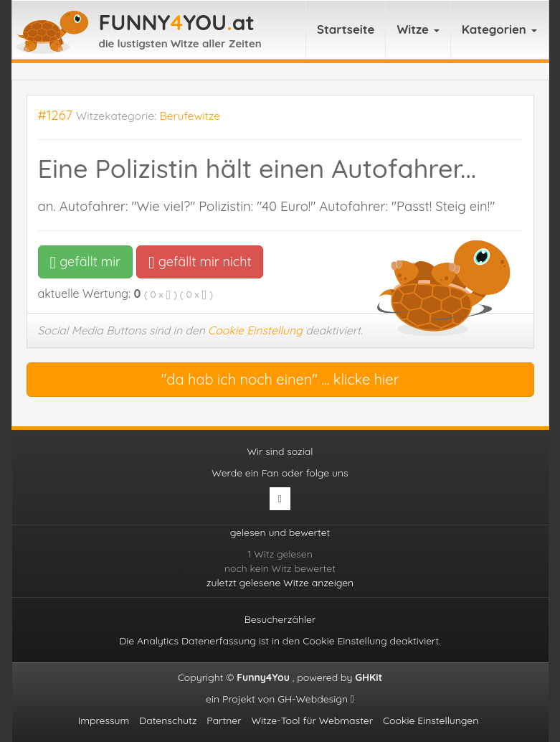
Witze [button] (418, 29)
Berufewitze (190, 116)
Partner (224, 720)
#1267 (56, 115)
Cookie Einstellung (255, 330)
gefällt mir (86, 262)
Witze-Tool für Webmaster (312, 720)
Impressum (104, 720)
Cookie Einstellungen (431, 720)
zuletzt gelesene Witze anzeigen (280, 583)
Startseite (346, 29)
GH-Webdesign (316, 699)
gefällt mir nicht (200, 262)
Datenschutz (168, 720)
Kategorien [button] (499, 29)
